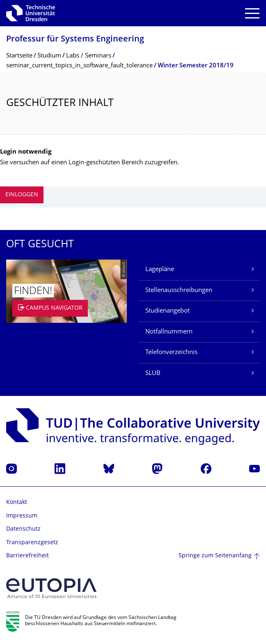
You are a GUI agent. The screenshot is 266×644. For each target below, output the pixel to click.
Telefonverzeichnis (171, 353)
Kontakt (17, 503)
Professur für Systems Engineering (75, 40)
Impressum (22, 516)
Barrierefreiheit (28, 556)
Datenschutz (23, 529)
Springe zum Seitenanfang (215, 556)
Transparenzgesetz (32, 543)
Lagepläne (160, 270)
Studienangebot (167, 311)
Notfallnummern (169, 332)
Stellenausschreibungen (179, 291)
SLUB (153, 374)
